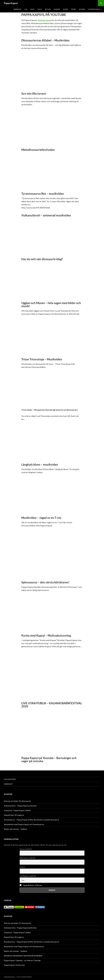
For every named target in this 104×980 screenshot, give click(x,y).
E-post (22, 867)
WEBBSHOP (17, 9)
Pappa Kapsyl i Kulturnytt (14, 965)
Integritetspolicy (9, 977)
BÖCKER (48, 9)
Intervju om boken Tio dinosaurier (18, 801)
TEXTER (73, 9)
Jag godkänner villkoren (32, 885)
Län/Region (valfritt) (28, 876)
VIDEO (40, 9)
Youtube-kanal (44, 20)
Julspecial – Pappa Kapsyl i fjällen (17, 810)
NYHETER (57, 9)
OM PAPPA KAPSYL (94, 9)
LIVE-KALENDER (10, 779)
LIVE (26, 9)
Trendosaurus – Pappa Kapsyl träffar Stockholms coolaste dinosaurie (31, 820)
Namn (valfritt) (26, 849)
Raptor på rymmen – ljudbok (15, 829)
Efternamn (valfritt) (27, 858)
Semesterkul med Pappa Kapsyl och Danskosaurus (24, 824)
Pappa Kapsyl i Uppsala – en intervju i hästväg (22, 960)
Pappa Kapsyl (11, 3)
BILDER (65, 9)
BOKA (32, 9)
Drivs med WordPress (24, 977)
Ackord (82, 9)
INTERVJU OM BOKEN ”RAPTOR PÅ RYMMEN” (23, 956)
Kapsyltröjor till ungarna (14, 815)
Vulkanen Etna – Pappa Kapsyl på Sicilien (20, 806)
